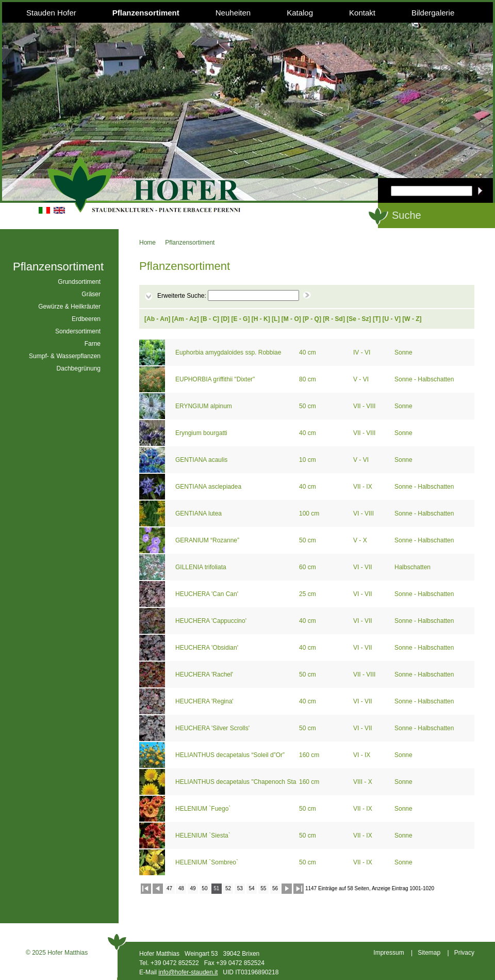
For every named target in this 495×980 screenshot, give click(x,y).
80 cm (308, 379)
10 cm (308, 460)
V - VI (362, 379)
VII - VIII (365, 406)
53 (240, 888)
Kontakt (362, 13)
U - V (392, 319)
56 (275, 888)
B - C (210, 319)
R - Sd (334, 319)
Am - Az (186, 319)
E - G (240, 319)
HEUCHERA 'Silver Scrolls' (213, 728)
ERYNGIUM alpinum (204, 406)
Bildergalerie (433, 13)
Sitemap (429, 953)
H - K (261, 319)
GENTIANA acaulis (202, 460)
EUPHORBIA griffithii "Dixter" (216, 379)
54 (251, 888)
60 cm (308, 567)
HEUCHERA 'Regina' (205, 701)
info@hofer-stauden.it (188, 972)
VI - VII (364, 567)
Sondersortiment (78, 331)
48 (181, 888)
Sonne (404, 352)
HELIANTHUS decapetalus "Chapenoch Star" (236, 782)
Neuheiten (233, 13)
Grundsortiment (79, 282)
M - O (291, 319)
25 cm (308, 594)
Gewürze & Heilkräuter (69, 307)
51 (216, 888)
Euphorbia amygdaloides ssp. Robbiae (229, 352)
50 (204, 888)
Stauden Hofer (51, 13)
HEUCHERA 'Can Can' (208, 594)
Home (147, 243)
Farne (93, 344)
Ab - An (157, 319)
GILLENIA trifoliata (202, 567)
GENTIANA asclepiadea (209, 487)
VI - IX (363, 755)
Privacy (464, 953)
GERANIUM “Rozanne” (208, 540)
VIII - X (364, 782)
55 (263, 888)
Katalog (300, 13)
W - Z (412, 319)
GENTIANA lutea (199, 513)
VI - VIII (364, 513)
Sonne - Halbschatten (425, 379)
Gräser (91, 294)
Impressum (389, 953)
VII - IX (364, 487)
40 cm (308, 352)
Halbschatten (413, 567)
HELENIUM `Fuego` (204, 809)
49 (193, 888)
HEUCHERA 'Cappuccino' (212, 621)
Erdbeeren (86, 319)
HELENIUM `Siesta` (204, 836)
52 (228, 888)
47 (169, 888)
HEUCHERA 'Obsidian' (208, 648)
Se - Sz (359, 319)
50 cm (308, 406)
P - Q (312, 319)
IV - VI (363, 352)
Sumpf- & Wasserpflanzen (65, 356)
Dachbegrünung (79, 368)
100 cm (310, 513)
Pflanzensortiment (146, 13)
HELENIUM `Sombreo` (208, 862)
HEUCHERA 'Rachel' (205, 674)
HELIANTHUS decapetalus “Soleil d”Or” (231, 755)
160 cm (310, 755)
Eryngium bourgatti (202, 433)
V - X (361, 540)
